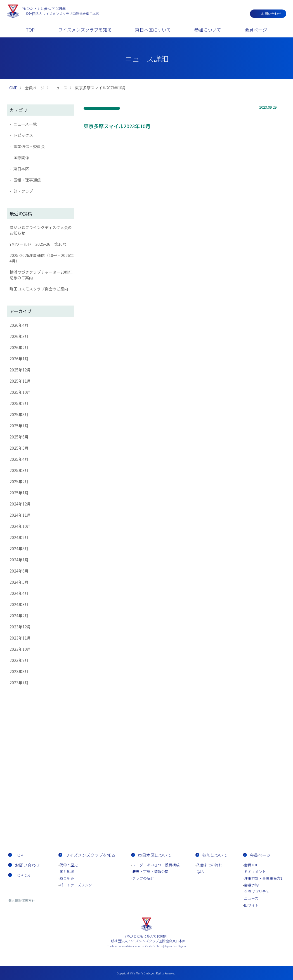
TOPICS (22, 875)
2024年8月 (19, 549)
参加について (208, 30)
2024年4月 (19, 593)
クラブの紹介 (143, 878)
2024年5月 (19, 582)
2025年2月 (19, 481)
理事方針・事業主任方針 (264, 878)
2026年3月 (19, 336)
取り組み (67, 878)
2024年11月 (20, 515)
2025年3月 (19, 470)
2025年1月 (19, 493)
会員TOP (251, 865)
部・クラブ (23, 191)
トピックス (23, 135)
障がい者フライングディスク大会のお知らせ (41, 230)
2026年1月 (19, 359)
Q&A (200, 871)
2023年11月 (20, 638)
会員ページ (256, 30)
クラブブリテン (257, 892)
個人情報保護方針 (22, 900)
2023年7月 (19, 683)
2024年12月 (20, 504)
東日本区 (21, 169)
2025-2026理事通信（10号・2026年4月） (42, 258)
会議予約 (251, 885)
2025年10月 (20, 392)
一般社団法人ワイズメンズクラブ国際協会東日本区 (61, 11)
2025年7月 (19, 426)
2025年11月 (20, 381)
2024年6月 (19, 571)
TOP (30, 30)
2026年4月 (19, 325)
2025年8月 (19, 414)
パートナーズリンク (76, 885)
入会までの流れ (179, 824)
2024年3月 (19, 604)
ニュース (251, 898)
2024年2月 (19, 616)
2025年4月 (19, 459)
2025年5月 (19, 448)
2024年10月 (20, 526)
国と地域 (67, 871)
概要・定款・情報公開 (150, 871)
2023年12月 (20, 627)
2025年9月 (19, 403)
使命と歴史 (69, 865)
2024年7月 (19, 560)
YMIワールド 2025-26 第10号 (38, 244)
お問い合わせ (271, 14)
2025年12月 (20, 370)
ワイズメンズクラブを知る (85, 30)
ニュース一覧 (25, 124)
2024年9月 (19, 537)
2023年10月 (20, 649)
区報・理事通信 (27, 180)
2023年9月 (19, 660)
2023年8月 (19, 671)
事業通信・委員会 (29, 146)
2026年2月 (19, 347)
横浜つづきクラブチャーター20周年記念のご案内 (41, 275)
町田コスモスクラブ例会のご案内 (39, 289)
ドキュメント (255, 871)
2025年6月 (19, 437)
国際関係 (21, 158)
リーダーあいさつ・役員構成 (156, 865)
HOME (12, 88)
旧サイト (251, 905)
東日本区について (153, 30)
